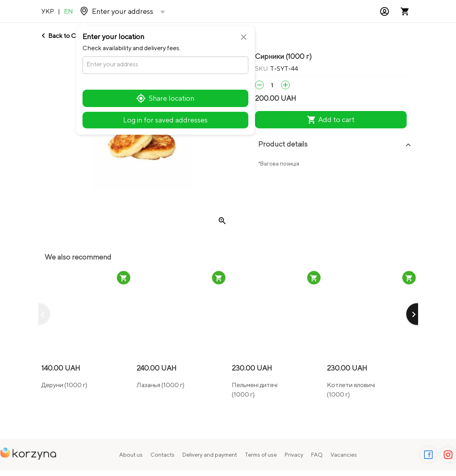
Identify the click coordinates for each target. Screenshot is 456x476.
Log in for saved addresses (165, 120)
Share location (165, 98)
